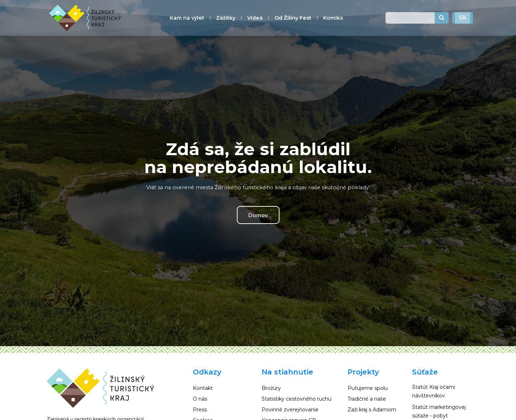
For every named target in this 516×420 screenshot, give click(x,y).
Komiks (333, 18)
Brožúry (271, 388)
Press (200, 410)
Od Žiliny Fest (293, 18)
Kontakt (203, 388)
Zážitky (226, 18)
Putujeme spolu (368, 388)
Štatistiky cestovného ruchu (297, 399)
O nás (200, 399)
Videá (255, 18)
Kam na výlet (187, 18)
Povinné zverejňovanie (290, 410)
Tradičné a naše (367, 399)
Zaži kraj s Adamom (372, 410)
